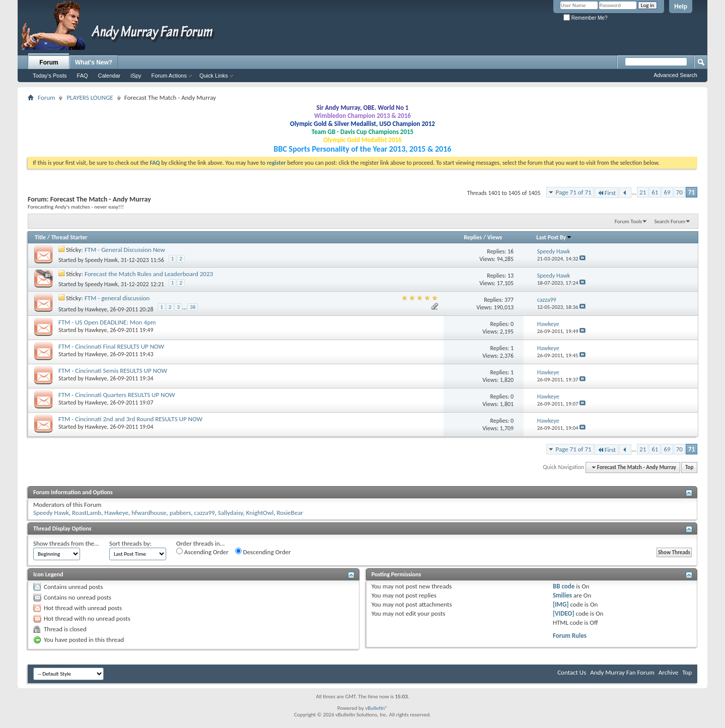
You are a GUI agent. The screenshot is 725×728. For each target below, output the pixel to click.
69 (667, 192)
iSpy (136, 76)
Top (689, 467)
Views (495, 237)
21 (643, 192)
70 (679, 192)
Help (681, 7)
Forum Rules (570, 636)
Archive (668, 672)
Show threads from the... (66, 543)
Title (40, 237)
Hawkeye (96, 309)
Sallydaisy (231, 513)
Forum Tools (628, 221)
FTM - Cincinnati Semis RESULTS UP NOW (113, 371)
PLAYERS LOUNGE (90, 97)
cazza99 (205, 513)
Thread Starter (69, 237)
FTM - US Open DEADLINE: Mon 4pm (107, 322)
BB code (564, 586)
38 (193, 307)
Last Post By (554, 237)
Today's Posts (50, 76)
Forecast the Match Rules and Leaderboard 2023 (149, 274)
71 (692, 192)
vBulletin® (376, 708)
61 (655, 192)
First (607, 193)
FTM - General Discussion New (125, 250)
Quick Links (214, 76)
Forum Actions (169, 76)
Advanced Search (675, 75)
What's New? (94, 62)
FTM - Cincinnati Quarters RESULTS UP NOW (117, 395)
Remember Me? (585, 18)
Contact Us (572, 672)
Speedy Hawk (101, 260)
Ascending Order (202, 552)
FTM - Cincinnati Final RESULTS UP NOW (111, 346)
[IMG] (561, 604)
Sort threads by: (130, 543)
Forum (49, 62)
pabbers (180, 513)
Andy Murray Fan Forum (622, 672)
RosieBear (289, 513)
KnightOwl (260, 513)
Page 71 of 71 (574, 192)
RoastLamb (87, 513)
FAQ (83, 76)
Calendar (110, 76)
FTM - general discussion (117, 298)
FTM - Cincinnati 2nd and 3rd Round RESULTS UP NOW (130, 419)
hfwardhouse (149, 513)
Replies (473, 237)
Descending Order (263, 552)
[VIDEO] (564, 613)
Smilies (562, 595)
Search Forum (670, 221)
